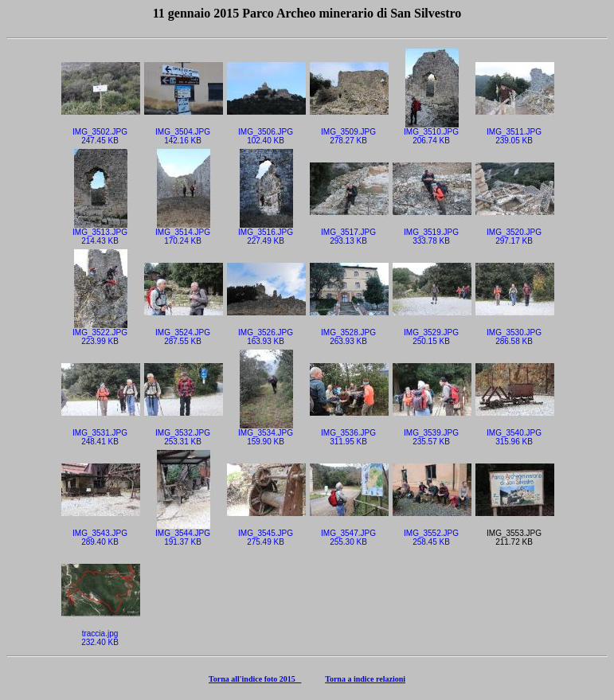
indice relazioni (379, 679)
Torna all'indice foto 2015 (255, 679)
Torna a (339, 679)
